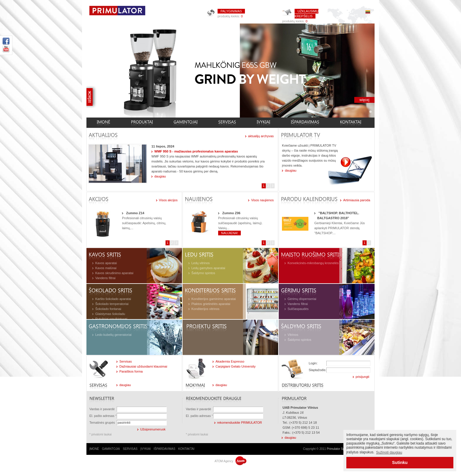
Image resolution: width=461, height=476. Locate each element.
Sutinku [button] (400, 462)
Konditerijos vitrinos (205, 309)
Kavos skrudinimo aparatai (114, 273)
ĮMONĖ (94, 449)
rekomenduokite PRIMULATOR (240, 423)
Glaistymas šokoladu (110, 314)
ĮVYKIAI (146, 449)
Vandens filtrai (105, 278)
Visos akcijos (168, 200)
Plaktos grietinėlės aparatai (211, 304)
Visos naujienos (262, 200)
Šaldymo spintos (203, 273)
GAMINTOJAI (111, 449)
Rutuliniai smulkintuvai (111, 319)
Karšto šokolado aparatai (113, 299)
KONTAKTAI (186, 449)
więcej (364, 100)
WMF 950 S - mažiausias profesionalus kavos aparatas (196, 151)
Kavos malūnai (106, 268)
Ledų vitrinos (201, 263)
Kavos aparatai (106, 263)
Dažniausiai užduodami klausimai (143, 366)
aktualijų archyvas (261, 136)
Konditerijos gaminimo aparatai (214, 299)
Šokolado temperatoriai (112, 304)
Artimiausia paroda (357, 200)
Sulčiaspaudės (298, 309)
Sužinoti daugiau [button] (389, 452)
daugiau (160, 176)
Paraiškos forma (131, 371)
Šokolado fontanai (108, 309)
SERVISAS (130, 449)
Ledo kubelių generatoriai (113, 335)
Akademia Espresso (230, 361)
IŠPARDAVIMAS (165, 449)
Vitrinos (293, 335)
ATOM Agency (230, 461)
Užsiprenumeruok (153, 429)
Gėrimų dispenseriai (302, 299)
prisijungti (363, 377)
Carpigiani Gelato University (235, 366)
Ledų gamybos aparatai (208, 268)
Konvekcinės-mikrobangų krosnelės (313, 263)
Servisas (126, 361)
